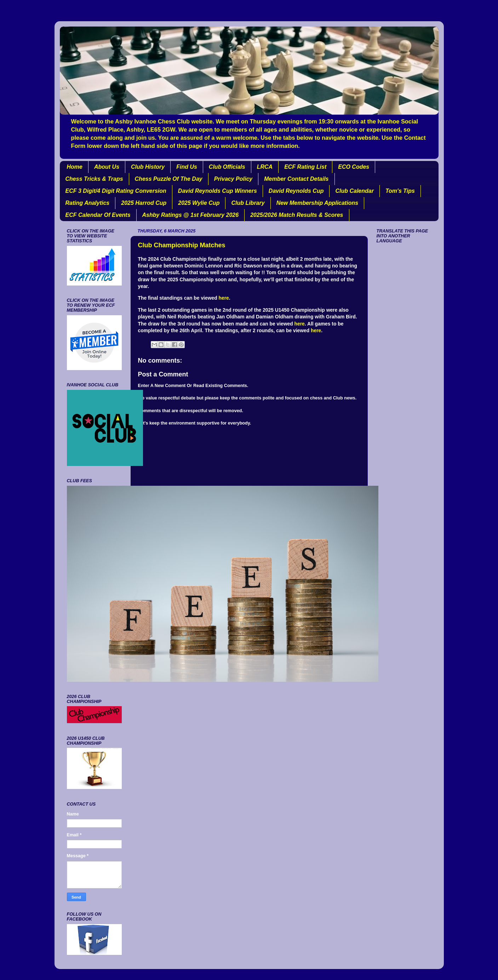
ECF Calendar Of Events (98, 215)
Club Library (248, 203)
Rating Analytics (88, 203)
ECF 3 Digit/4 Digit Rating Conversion (116, 191)
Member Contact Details (296, 179)
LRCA (265, 167)
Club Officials (227, 167)
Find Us (187, 167)
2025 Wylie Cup (199, 203)
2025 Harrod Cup (144, 203)
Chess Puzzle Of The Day (169, 179)
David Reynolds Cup (296, 191)
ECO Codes (354, 167)
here (224, 298)
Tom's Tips (400, 191)
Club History (148, 167)
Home (75, 167)
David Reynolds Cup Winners (217, 191)
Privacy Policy (233, 179)
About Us (107, 167)
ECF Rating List (305, 167)
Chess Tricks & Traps (94, 179)
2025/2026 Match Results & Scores (297, 215)
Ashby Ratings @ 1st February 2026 (191, 215)
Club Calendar (354, 191)
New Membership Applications (317, 203)
